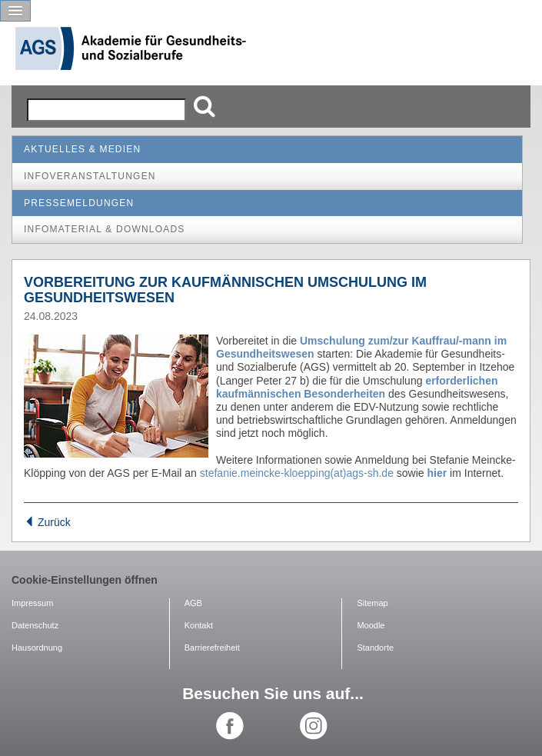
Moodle (371, 625)
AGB (193, 603)
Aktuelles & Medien (82, 149)
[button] (15, 11)
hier (437, 473)
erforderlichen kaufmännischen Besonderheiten (357, 387)
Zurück (47, 522)
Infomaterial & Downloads (105, 229)
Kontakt (199, 625)
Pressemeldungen (79, 203)
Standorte (375, 648)
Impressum (32, 603)
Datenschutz (35, 625)
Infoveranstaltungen (90, 176)
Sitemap (372, 603)
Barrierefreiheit (212, 648)
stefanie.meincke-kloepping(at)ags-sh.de (297, 473)
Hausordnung (37, 648)
